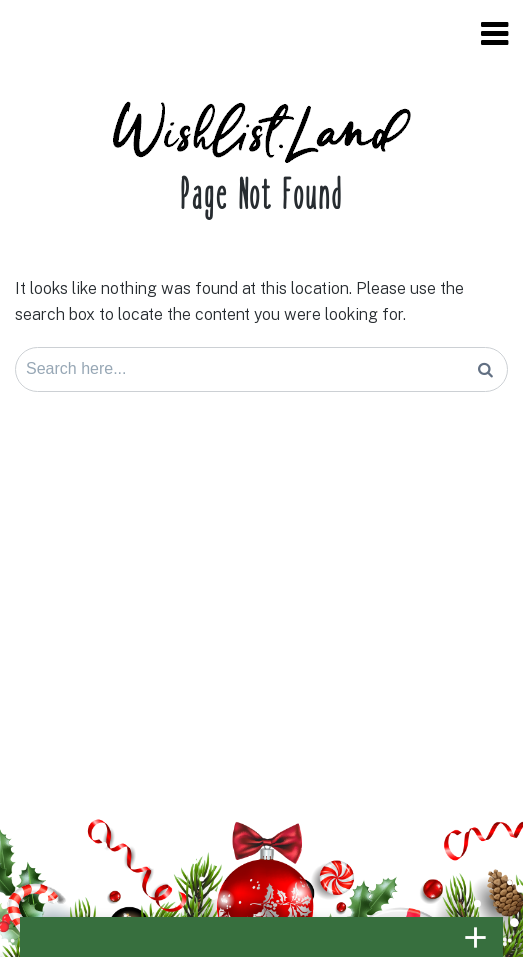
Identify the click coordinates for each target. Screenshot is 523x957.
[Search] (485, 369)
